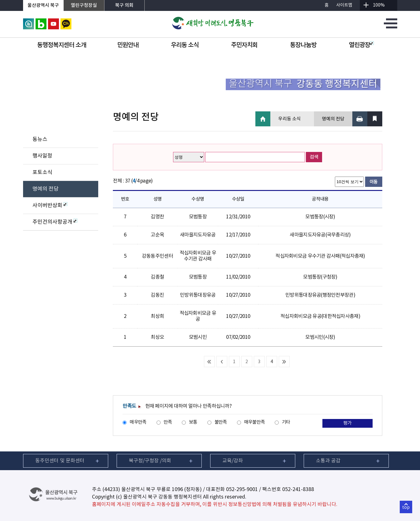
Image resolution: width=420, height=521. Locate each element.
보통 (193, 422)
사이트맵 (344, 5)
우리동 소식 (185, 45)
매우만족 (138, 422)
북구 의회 (124, 5)
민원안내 (128, 45)
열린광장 (361, 45)
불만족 (221, 422)
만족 (168, 422)
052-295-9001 (242, 489)
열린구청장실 (84, 5)
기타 (286, 422)
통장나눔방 (303, 45)
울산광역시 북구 (43, 5)
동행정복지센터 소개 (62, 45)
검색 (314, 157)
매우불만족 (254, 422)
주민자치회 (244, 45)
